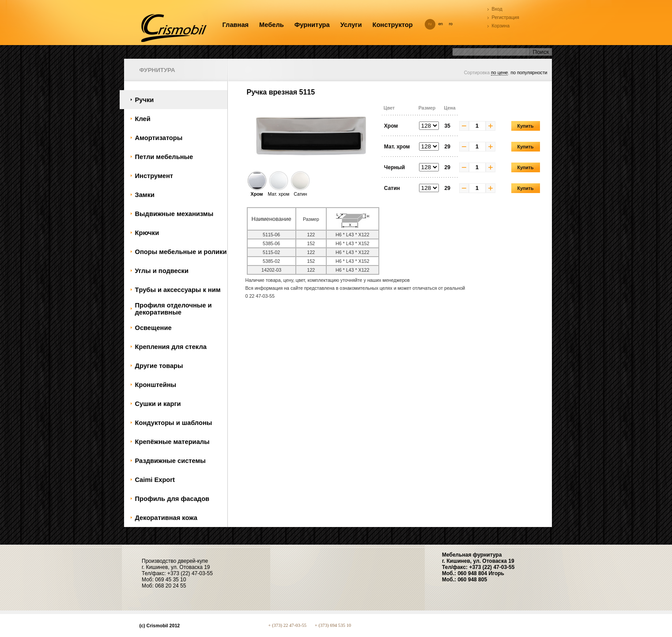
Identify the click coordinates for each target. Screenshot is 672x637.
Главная (236, 25)
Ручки (145, 100)
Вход (497, 9)
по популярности (529, 72)
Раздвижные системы (170, 461)
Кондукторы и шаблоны (174, 423)
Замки (145, 195)
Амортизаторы (159, 138)
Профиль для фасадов (172, 499)
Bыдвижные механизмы (174, 214)
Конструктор (392, 25)
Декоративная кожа (166, 518)
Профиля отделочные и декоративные (174, 309)
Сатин (300, 191)
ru (430, 24)
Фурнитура (312, 25)
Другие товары (159, 366)
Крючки (147, 233)
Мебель (272, 25)
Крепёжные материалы (172, 442)
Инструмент (154, 176)
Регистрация (506, 17)
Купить (525, 126)
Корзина (501, 26)
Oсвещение (153, 328)
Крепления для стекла (171, 347)
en (441, 24)
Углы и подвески (162, 271)
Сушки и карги (158, 404)
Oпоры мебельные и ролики (181, 252)
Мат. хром (279, 191)
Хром (257, 191)
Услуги (351, 25)
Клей (143, 119)
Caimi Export (155, 480)
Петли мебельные (164, 157)
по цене (499, 72)
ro (451, 24)
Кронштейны (156, 385)
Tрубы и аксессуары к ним (178, 290)
